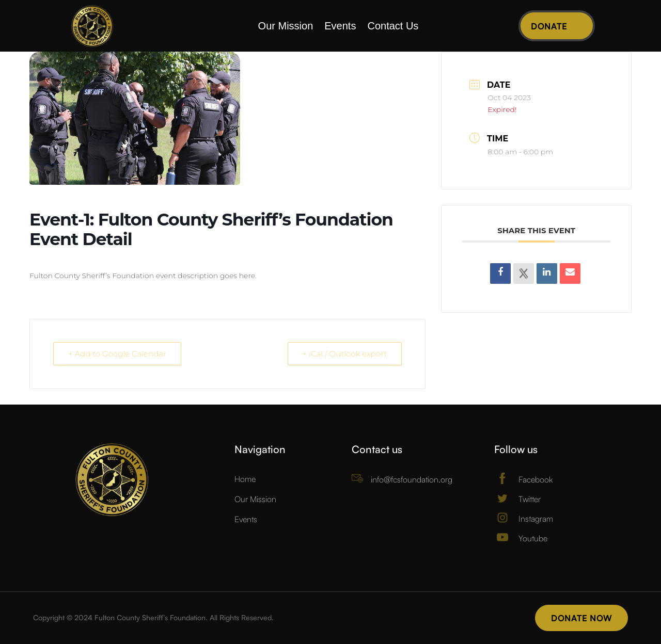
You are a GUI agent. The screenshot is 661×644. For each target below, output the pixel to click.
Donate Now (581, 618)
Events (340, 27)
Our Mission (286, 27)
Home (245, 479)
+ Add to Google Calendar (117, 354)
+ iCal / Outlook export (345, 354)
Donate (549, 26)
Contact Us (393, 27)
